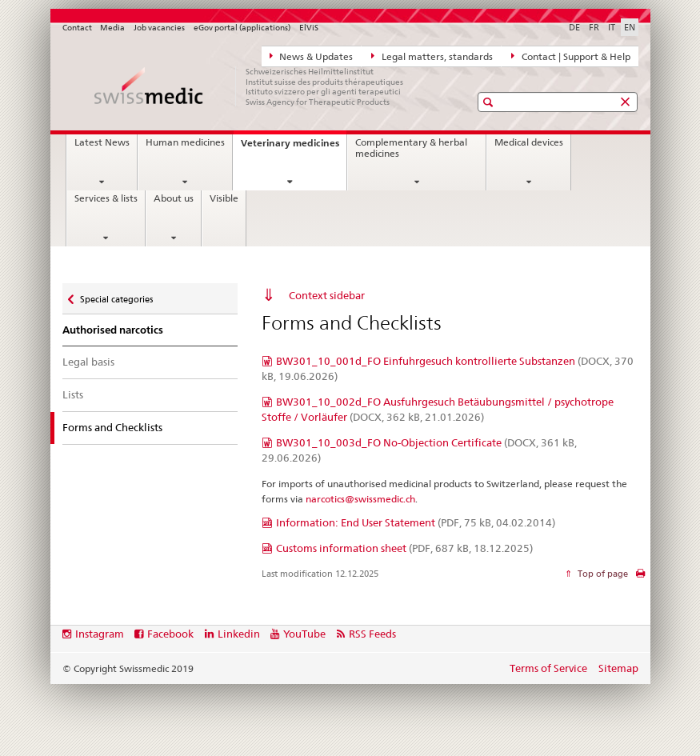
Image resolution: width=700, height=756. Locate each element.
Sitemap (618, 668)
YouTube (304, 634)
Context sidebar (327, 295)
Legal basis (88, 362)
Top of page (602, 574)
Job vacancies (159, 28)
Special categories (116, 296)
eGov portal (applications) (242, 28)
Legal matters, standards (432, 56)
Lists (73, 394)
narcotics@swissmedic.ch (360, 499)
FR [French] (594, 27)
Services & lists (106, 198)
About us (174, 198)
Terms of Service (548, 668)
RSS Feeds (372, 634)
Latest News (102, 142)
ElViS (309, 28)
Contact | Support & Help (571, 56)
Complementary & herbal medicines (411, 148)
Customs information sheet (404, 548)
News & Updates (312, 56)
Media (112, 28)
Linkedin (239, 634)
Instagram (100, 634)
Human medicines (185, 142)
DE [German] (574, 27)
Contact (77, 28)
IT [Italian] (612, 27)
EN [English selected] (630, 27)
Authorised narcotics (113, 330)
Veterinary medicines (294, 148)
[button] (490, 102)
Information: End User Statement (416, 522)
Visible (224, 198)
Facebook (170, 634)
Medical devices (529, 142)
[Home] (250, 86)
